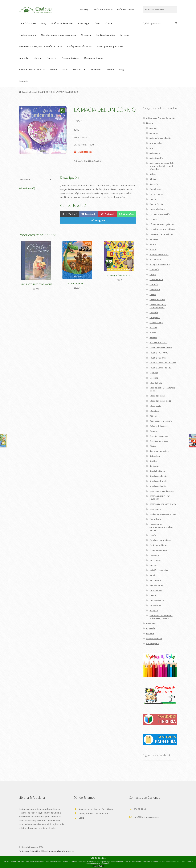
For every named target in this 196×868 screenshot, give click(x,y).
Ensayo (153, 274)
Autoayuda (155, 153)
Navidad (153, 461)
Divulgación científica (160, 264)
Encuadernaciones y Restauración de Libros (40, 46)
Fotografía (155, 318)
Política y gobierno (158, 545)
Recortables (155, 560)
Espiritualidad (156, 280)
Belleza (153, 174)
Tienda (53, 69)
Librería (38, 58)
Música (153, 446)
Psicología (154, 555)
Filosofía (154, 312)
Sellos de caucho (154, 638)
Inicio (65, 69)
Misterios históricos (159, 441)
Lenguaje (154, 373)
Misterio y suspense (159, 436)
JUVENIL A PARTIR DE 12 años (163, 363)
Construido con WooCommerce (58, 851)
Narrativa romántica (159, 451)
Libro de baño (156, 383)
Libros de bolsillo (157, 396)
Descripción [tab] (25, 179)
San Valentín (155, 580)
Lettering (154, 378)
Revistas (150, 633)
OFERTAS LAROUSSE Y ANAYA (163, 504)
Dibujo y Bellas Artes (159, 254)
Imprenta (24, 58)
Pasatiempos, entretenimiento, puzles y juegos (161, 527)
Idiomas (153, 338)
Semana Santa (156, 585)
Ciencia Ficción (156, 204)
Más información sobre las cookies (58, 35)
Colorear (153, 219)
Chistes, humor (157, 194)
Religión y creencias (159, 570)
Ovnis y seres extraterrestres (163, 514)
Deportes (154, 239)
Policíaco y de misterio (160, 540)
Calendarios (155, 189)
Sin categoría (152, 644)
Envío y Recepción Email (79, 46)
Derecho (153, 244)
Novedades (96, 69)
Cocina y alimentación (160, 214)
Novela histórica (157, 471)
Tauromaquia (156, 590)
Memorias (154, 431)
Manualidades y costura (161, 421)
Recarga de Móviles (94, 58)
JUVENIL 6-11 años (158, 358)
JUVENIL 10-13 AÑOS (159, 353)
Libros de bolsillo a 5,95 (160, 401)
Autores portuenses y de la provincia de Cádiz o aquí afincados (162, 166)
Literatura (154, 411)
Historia (153, 328)
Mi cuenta (86, 35)
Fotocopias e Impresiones (110, 46)
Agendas (154, 128)
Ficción (153, 295)
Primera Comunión (158, 550)
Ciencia (153, 199)
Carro (98, 23)
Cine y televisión (157, 209)
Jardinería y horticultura (161, 348)
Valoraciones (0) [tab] (27, 188)
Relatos (153, 565)
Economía (154, 269)
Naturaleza (155, 456)
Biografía (154, 184)
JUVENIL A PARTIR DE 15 (160, 368)
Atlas (152, 148)
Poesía (153, 535)
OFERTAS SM (155, 509)
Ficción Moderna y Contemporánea (158, 306)
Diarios (153, 249)
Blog (44, 23)
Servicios (124, 35)
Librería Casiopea (27, 23)
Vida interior (155, 605)
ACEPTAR (98, 866)
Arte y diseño (156, 143)
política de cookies (178, 861)
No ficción (154, 466)
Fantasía (154, 284)
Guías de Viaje (156, 323)
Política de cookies (126, 9)
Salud (152, 575)
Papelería (51, 58)
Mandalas (154, 416)
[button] (62, 110)
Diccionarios (155, 259)
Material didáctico (158, 426)
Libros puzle (155, 406)
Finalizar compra (27, 35)
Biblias (153, 179)
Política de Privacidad (104, 9)
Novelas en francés (158, 481)
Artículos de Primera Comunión (161, 118)
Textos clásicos (157, 600)
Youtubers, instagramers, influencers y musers (161, 617)
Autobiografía (156, 158)
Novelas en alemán (158, 476)
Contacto (110, 23)
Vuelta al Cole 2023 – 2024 (32, 69)
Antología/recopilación (160, 138)
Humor (153, 333)
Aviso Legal (85, 9)
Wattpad (154, 610)
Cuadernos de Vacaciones (161, 234)
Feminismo (155, 289)
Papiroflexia (155, 519)
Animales (154, 133)
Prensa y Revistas (70, 58)
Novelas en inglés (158, 486)
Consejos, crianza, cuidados (163, 229)
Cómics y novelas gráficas (162, 224)
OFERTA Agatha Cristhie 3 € (162, 491)
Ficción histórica (157, 300)
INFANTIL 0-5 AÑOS (46, 92)
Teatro (153, 595)
